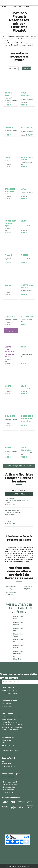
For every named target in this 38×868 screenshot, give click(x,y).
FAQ (3, 761)
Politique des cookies (8, 787)
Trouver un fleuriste (8, 745)
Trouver (27, 68)
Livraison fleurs (6, 6)
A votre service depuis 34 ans (11, 717)
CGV (3, 779)
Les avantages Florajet (9, 719)
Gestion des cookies (8, 790)
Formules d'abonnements (10, 722)
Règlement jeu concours (9, 785)
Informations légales (8, 777)
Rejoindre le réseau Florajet (10, 751)
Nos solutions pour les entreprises (12, 727)
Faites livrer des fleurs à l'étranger (12, 725)
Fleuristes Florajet (17, 6)
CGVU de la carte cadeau (9, 693)
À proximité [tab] (19, 494)
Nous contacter (6, 764)
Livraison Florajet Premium (10, 730)
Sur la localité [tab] (19, 490)
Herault (26, 6)
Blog (3, 748)
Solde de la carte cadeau (9, 691)
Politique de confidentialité (10, 782)
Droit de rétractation (8, 792)
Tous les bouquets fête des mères (19, 466)
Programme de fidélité (9, 766)
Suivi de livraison (7, 740)
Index (3, 743)
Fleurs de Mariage (7, 706)
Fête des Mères (6, 704)
